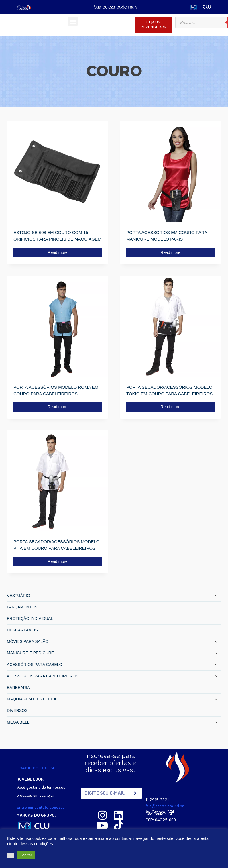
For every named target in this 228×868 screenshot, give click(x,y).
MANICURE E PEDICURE (30, 653)
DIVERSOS (17, 710)
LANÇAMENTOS (22, 607)
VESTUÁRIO (18, 596)
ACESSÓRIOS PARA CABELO (35, 665)
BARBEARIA (18, 688)
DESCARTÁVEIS (22, 630)
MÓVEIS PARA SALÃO (28, 641)
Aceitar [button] (26, 855)
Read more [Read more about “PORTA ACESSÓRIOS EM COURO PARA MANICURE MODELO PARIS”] (170, 252)
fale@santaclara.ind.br (165, 806)
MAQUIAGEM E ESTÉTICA (32, 699)
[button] (73, 21)
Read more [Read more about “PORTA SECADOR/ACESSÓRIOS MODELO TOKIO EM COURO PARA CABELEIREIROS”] (170, 407)
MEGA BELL (18, 722)
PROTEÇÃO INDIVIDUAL (30, 618)
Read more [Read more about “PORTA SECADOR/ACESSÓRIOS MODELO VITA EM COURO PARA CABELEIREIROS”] (57, 561)
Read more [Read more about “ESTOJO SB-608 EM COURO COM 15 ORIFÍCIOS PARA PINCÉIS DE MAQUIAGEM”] (57, 252)
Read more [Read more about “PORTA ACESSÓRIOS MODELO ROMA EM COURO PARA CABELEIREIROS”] (57, 407)
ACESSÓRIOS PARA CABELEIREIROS (43, 676)
